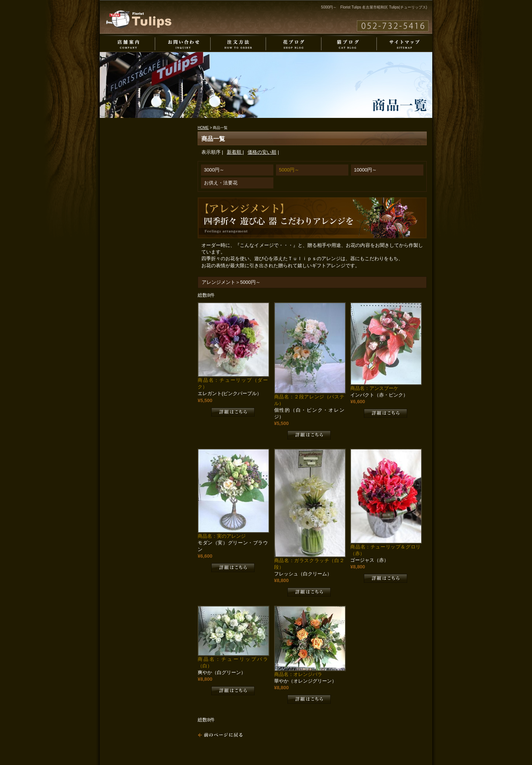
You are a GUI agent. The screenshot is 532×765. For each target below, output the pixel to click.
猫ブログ (349, 44)
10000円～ (365, 170)
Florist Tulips (139, 19)
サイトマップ (405, 44)
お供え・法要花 (221, 183)
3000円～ (214, 170)
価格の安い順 (262, 152)
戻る (220, 735)
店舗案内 (127, 44)
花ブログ (294, 44)
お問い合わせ (183, 44)
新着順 (235, 152)
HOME (203, 128)
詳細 (233, 412)
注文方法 (238, 44)
